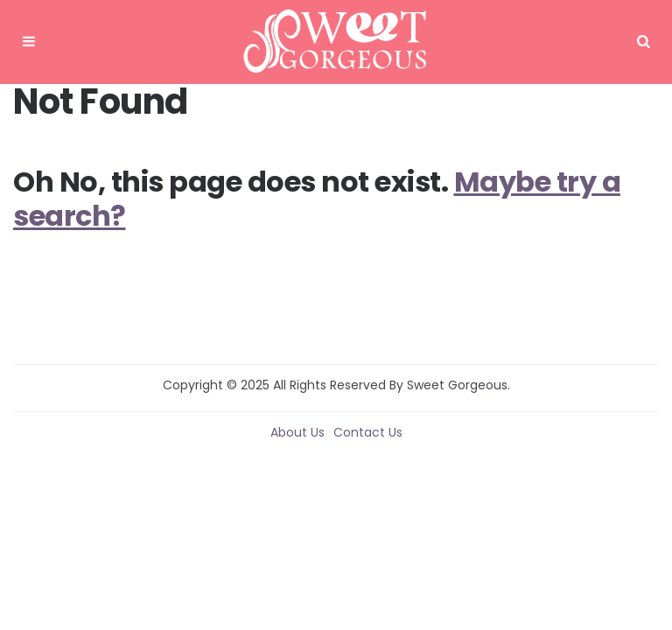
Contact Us (368, 432)
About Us (297, 432)
